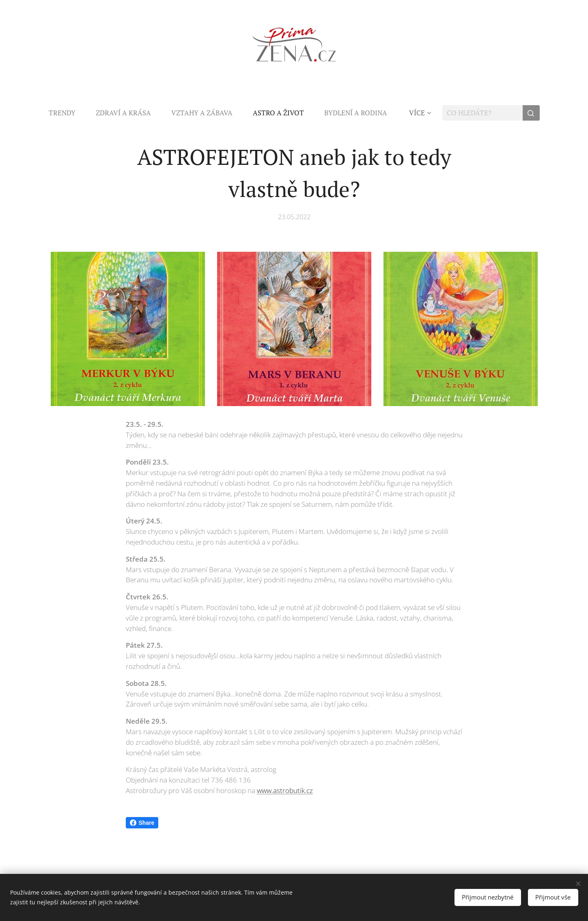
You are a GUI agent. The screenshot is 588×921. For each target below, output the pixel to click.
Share (142, 823)
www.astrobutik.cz (285, 790)
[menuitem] (67, 113)
